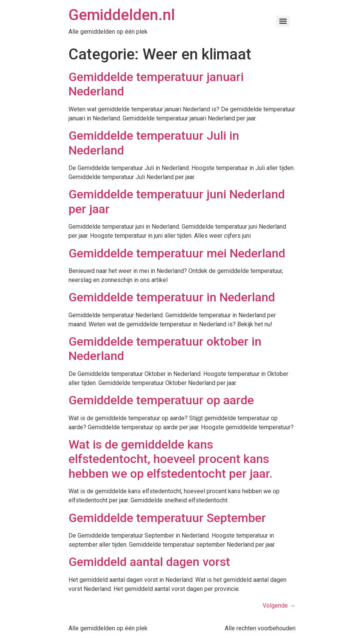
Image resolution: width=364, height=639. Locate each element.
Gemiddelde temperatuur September (167, 518)
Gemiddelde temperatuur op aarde (161, 400)
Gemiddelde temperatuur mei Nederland (177, 253)
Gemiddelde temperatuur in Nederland (172, 297)
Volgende (279, 605)
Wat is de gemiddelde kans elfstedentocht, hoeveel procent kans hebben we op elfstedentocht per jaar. (170, 459)
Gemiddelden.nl (122, 15)
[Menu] (283, 21)
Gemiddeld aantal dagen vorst (149, 562)
